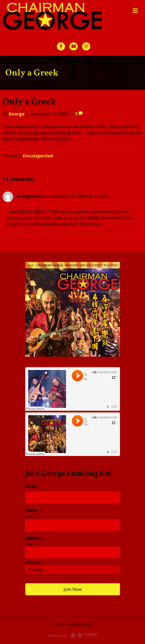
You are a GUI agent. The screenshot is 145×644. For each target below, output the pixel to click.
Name (34, 510)
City (29, 544)
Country (33, 562)
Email (33, 486)
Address (36, 538)
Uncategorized (37, 156)
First (30, 517)
